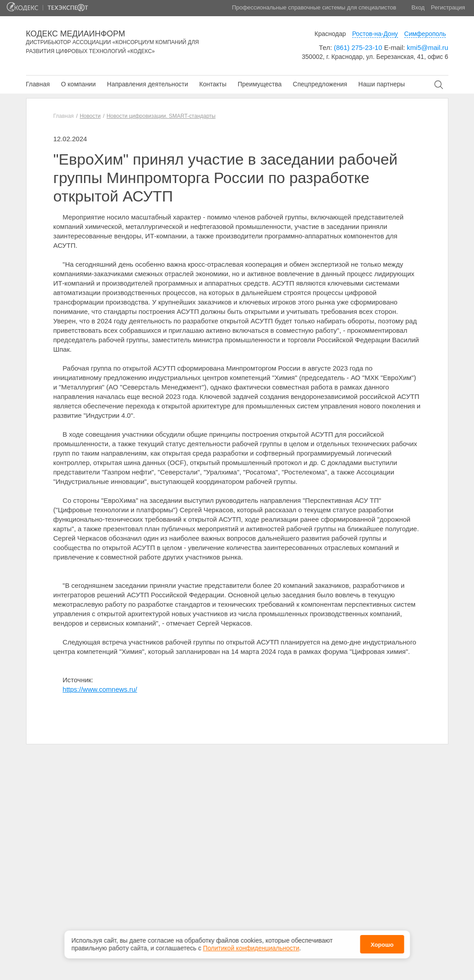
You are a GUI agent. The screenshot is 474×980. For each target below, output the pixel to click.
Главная (38, 84)
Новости (90, 116)
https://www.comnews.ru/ (100, 689)
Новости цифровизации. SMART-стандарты (161, 116)
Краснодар (330, 34)
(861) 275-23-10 (358, 47)
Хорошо (382, 942)
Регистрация (448, 7)
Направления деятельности (147, 84)
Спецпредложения (320, 84)
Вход (418, 7)
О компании (78, 84)
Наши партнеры (382, 84)
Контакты (213, 84)
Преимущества (260, 84)
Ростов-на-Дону (375, 34)
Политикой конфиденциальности (251, 945)
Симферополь (425, 34)
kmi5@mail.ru (428, 47)
